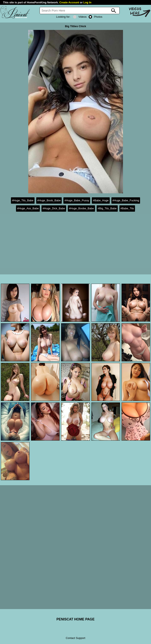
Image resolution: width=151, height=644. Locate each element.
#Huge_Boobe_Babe (81, 208)
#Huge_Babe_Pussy (77, 200)
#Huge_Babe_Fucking (126, 200)
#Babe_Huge (101, 200)
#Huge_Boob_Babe (49, 200)
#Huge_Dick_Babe (54, 208)
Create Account (69, 2)
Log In (87, 2)
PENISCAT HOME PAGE (75, 619)
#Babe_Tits (127, 208)
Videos (80, 17)
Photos (96, 17)
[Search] (80, 11)
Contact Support (75, 638)
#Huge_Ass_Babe (28, 208)
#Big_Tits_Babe (107, 208)
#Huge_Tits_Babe (23, 200)
